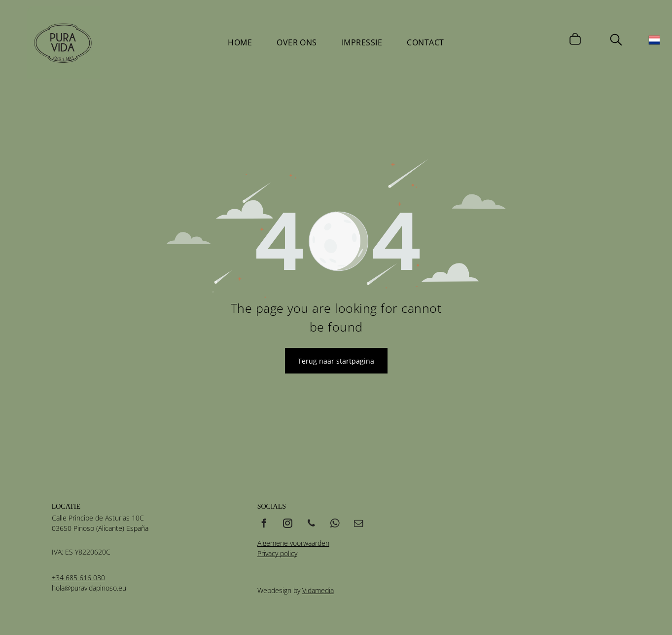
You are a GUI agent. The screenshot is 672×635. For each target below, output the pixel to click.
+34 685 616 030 (78, 578)
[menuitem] (240, 42)
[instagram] (288, 525)
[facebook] (264, 525)
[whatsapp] (335, 525)
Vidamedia (318, 590)
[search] (616, 41)
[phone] (312, 525)
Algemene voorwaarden (293, 543)
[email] (359, 525)
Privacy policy (277, 553)
